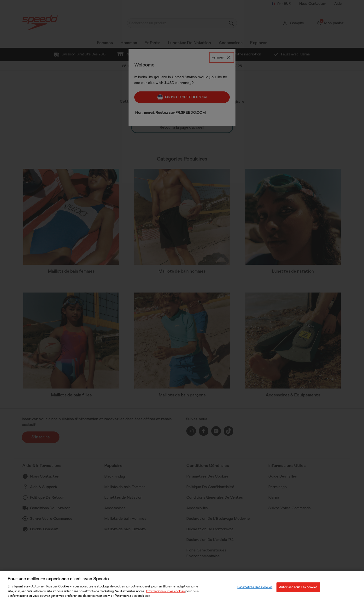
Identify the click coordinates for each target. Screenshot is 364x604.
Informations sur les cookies (165, 591)
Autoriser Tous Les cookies (298, 587)
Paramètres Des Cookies (255, 587)
